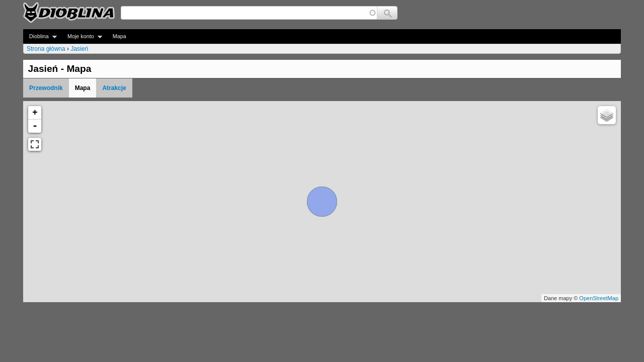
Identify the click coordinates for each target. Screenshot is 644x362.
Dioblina (40, 36)
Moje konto (82, 36)
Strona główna (46, 49)
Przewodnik (46, 88)
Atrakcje (114, 88)
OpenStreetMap (599, 298)
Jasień (79, 49)
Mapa (119, 36)
